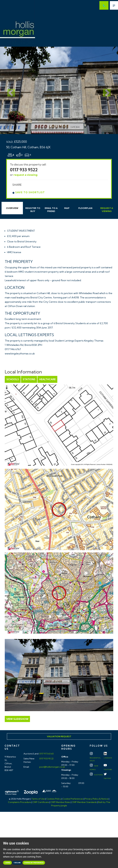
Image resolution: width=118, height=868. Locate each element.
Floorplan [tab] (85, 208)
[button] (9, 90)
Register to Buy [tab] (33, 210)
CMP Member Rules (60, 802)
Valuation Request (59, 736)
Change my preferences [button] (34, 863)
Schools (13, 379)
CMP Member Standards (84, 802)
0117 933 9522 (24, 170)
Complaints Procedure (20, 802)
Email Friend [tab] (51, 210)
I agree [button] (7, 863)
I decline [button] (17, 863)
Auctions (96, 775)
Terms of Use (38, 799)
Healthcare (47, 379)
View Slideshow (17, 719)
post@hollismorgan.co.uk (52, 767)
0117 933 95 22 (46, 759)
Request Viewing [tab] (107, 210)
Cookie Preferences (73, 799)
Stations (29, 379)
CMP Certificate (41, 802)
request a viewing (26, 175)
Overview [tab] (12, 208)
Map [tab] (67, 208)
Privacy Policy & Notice (96, 799)
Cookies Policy (54, 799)
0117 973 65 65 (46, 754)
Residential (95, 757)
